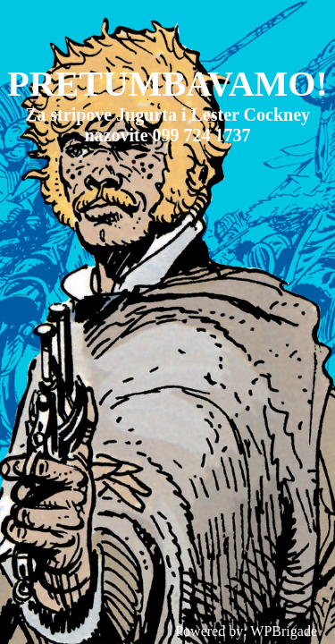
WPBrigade (284, 631)
